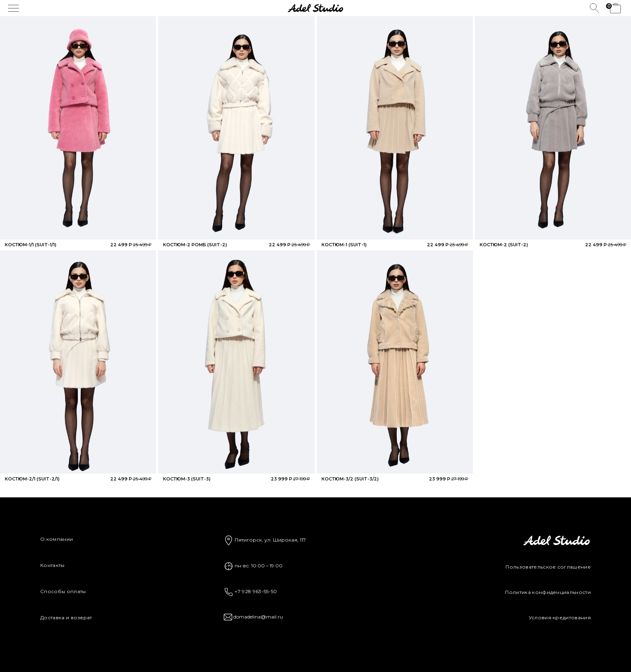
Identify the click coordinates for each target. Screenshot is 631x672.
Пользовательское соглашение (548, 567)
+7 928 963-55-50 (250, 591)
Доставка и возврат (66, 617)
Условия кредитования (560, 617)
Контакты (53, 565)
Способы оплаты (63, 591)
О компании (57, 539)
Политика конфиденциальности (548, 592)
